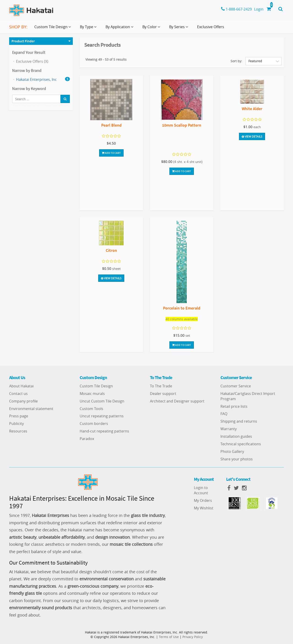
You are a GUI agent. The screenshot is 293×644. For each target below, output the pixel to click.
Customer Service (236, 386)
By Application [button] (120, 29)
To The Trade (161, 386)
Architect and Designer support (177, 401)
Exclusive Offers (211, 27)
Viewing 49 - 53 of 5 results (106, 59)
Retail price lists (234, 406)
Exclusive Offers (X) (32, 61)
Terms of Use (169, 637)
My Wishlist (204, 508)
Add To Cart (111, 153)
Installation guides (236, 436)
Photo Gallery (232, 451)
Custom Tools (91, 409)
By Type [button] (89, 29)
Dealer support (163, 394)
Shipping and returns (239, 421)
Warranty (229, 429)
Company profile (23, 401)
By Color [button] (152, 29)
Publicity (16, 424)
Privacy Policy (193, 637)
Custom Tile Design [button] (53, 29)
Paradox (87, 439)
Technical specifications (241, 444)
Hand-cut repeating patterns (104, 431)
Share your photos (237, 459)
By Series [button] (179, 29)
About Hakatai (21, 386)
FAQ (224, 414)
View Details (252, 136)
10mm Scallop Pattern (182, 125)
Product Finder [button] (23, 41)
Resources (18, 431)
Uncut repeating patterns (102, 416)
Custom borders (94, 424)
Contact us (18, 394)
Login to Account (201, 490)
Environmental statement (31, 409)
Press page (19, 416)
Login (259, 9)
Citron (111, 250)
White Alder (252, 109)
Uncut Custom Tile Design (102, 401)
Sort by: (236, 61)
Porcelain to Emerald (182, 308)
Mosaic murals (92, 394)
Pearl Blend (111, 125)
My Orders (203, 500)
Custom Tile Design (96, 386)
